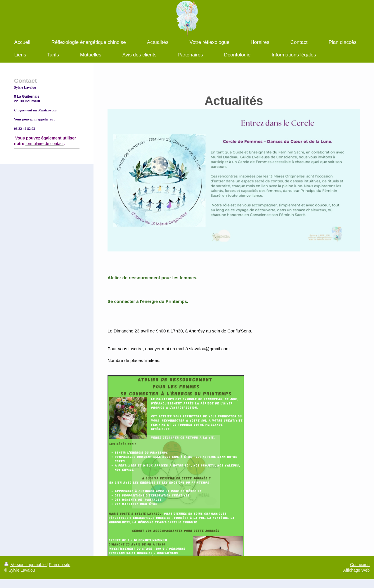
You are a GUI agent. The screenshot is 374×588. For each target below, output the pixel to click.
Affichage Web (356, 570)
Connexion (360, 565)
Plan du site (59, 565)
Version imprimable (26, 565)
